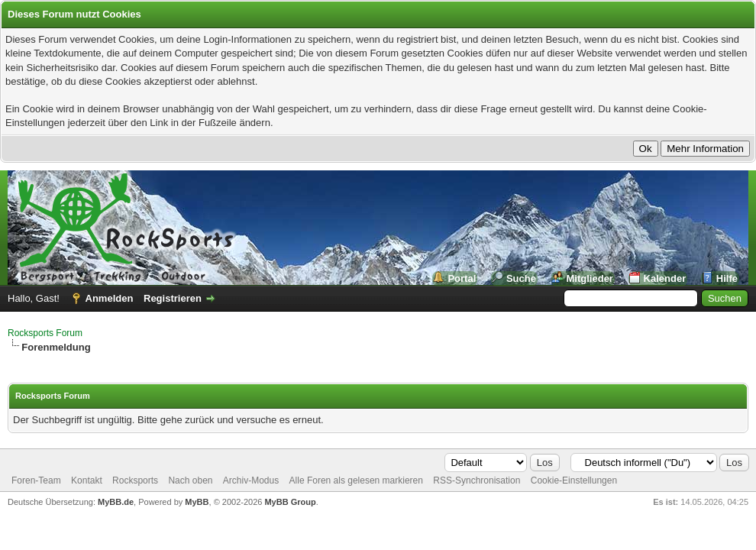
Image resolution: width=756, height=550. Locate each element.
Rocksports (135, 480)
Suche (521, 278)
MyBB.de (116, 502)
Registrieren (173, 298)
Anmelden (110, 298)
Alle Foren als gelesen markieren (356, 480)
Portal (462, 278)
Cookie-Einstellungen (574, 480)
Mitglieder (590, 278)
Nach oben (190, 480)
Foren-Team (36, 480)
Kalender (665, 278)
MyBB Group (290, 502)
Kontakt (87, 480)
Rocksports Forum (45, 333)
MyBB (197, 502)
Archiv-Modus (251, 480)
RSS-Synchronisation (477, 480)
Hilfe (727, 278)
